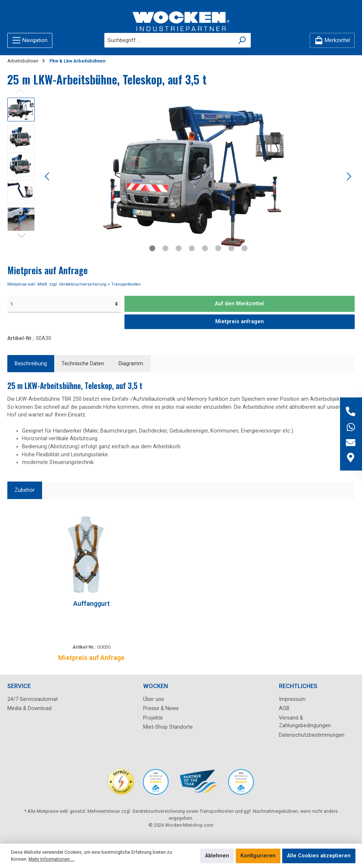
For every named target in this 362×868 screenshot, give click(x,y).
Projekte (153, 718)
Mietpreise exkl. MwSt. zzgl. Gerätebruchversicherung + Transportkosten (74, 284)
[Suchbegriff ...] (169, 40)
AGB (284, 708)
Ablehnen (217, 856)
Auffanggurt (92, 603)
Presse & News (161, 708)
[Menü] (30, 40)
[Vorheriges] (48, 176)
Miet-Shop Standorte (168, 727)
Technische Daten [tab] (83, 364)
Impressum (292, 699)
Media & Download (29, 708)
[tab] (31, 364)
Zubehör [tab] (25, 490)
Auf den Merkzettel (239, 304)
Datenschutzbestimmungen (312, 735)
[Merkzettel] (332, 40)
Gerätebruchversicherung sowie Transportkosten (183, 811)
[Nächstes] (349, 176)
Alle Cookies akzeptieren (319, 856)
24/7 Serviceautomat (33, 699)
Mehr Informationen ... (51, 859)
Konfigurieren (258, 856)
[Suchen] (242, 40)
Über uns (154, 699)
